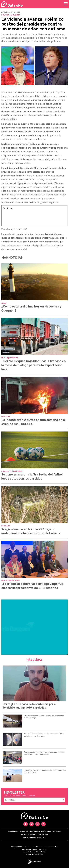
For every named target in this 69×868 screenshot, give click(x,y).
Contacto (42, 838)
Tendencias (43, 835)
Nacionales (35, 831)
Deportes (57, 831)
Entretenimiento (29, 835)
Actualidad (13, 831)
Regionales (46, 831)
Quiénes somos (29, 838)
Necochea (24, 831)
